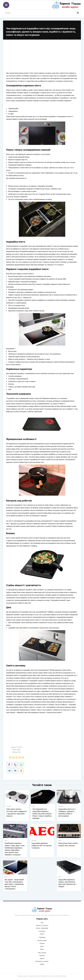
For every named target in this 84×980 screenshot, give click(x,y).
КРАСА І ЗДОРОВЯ (42, 928)
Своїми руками (42, 940)
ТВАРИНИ (42, 938)
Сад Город (42, 931)
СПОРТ (42, 934)
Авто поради (42, 953)
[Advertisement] (42, 57)
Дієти (42, 946)
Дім (19, 752)
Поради (42, 943)
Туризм (42, 958)
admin (19, 750)
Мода (42, 949)
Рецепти (42, 955)
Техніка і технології (42, 925)
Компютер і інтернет (42, 961)
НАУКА (42, 964)
